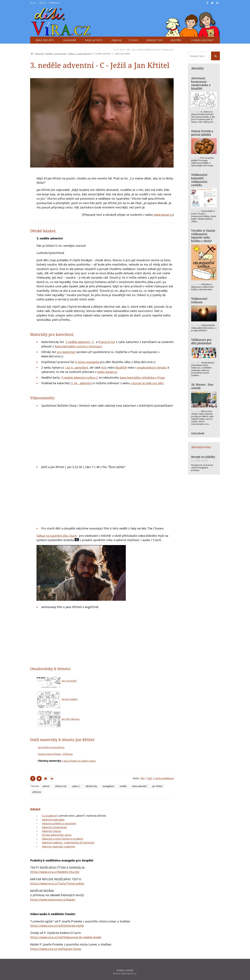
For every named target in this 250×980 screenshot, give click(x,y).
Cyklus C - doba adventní (80, 54)
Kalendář (40, 54)
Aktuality (197, 68)
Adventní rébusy (52, 831)
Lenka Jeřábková (145, 50)
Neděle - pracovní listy (56, 54)
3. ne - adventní (81, 383)
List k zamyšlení (77, 367)
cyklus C (76, 786)
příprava (37, 792)
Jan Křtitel (157, 786)
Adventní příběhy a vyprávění (59, 823)
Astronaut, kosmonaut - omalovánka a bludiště (201, 83)
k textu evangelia (87, 362)
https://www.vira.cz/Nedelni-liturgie (55, 872)
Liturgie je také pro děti (147, 383)
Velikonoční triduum (199, 300)
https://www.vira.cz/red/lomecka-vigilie (57, 926)
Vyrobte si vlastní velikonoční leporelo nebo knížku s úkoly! (203, 236)
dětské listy (91, 786)
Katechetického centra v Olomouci (78, 346)
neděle (123, 786)
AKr (128, 50)
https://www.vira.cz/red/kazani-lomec (56, 949)
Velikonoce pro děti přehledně (201, 341)
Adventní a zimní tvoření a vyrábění (62, 839)
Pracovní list (107, 342)
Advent (35, 809)
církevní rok (61, 786)
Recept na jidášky (203, 457)
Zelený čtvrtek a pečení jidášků (202, 133)
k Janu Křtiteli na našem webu (79, 761)
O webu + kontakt (125, 970)
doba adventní (139, 786)
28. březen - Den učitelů (202, 386)
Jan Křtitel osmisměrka (51, 747)
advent (46, 786)
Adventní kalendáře (53, 820)
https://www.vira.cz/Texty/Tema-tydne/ (57, 883)
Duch (73, 536)
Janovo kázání (70, 699)
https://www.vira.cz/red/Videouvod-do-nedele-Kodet (66, 937)
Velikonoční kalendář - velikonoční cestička (199, 180)
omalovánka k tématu (152, 367)
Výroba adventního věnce (57, 835)
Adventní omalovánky (54, 827)
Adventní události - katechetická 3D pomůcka (68, 843)
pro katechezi (66, 352)
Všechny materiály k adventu (59, 847)
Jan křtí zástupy (71, 719)
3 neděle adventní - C (80, 342)
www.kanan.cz (163, 215)
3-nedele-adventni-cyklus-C (80, 378)
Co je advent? (50, 816)
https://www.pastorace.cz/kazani (53, 899)
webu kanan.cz (107, 372)
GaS (133, 50)
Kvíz (104, 367)
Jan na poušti (69, 681)
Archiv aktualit (198, 433)
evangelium (108, 786)
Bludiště (121, 367)
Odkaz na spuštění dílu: (53, 536)
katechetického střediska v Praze (142, 378)
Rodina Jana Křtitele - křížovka (55, 754)
